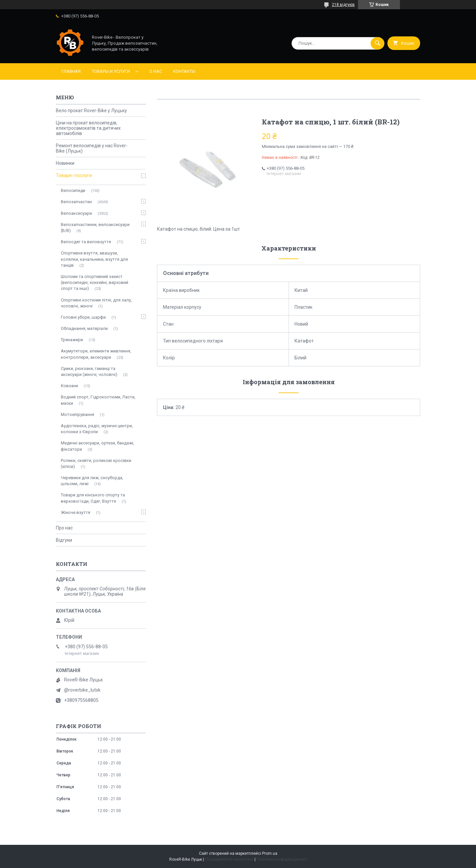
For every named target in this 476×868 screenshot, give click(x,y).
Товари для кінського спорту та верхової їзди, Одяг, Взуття (93, 498)
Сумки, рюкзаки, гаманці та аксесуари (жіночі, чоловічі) (89, 371)
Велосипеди (73, 190)
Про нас (64, 528)
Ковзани (69, 386)
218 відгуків (343, 5)
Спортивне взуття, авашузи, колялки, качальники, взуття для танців (94, 259)
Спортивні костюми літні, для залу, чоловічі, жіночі (96, 303)
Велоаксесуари (76, 213)
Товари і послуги (74, 175)
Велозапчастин (76, 202)
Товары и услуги (111, 71)
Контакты (184, 71)
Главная (71, 71)
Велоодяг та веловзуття (86, 242)
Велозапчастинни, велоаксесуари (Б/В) (95, 228)
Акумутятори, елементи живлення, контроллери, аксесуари (96, 354)
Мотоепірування (78, 414)
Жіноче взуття (76, 512)
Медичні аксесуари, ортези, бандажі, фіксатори (98, 446)
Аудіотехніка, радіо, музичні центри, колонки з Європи (97, 429)
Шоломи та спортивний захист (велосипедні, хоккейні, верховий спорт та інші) (95, 282)
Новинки (65, 163)
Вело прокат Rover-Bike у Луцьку (91, 111)
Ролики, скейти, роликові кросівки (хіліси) (96, 463)
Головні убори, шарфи (83, 317)
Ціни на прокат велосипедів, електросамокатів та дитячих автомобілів (88, 128)
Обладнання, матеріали (84, 328)
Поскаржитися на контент (229, 859)
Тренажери (72, 340)
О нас (156, 71)
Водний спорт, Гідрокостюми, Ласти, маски (98, 400)
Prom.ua (270, 853)
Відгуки (64, 540)
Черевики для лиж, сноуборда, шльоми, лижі (92, 481)
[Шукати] (377, 43)
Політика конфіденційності (282, 859)
